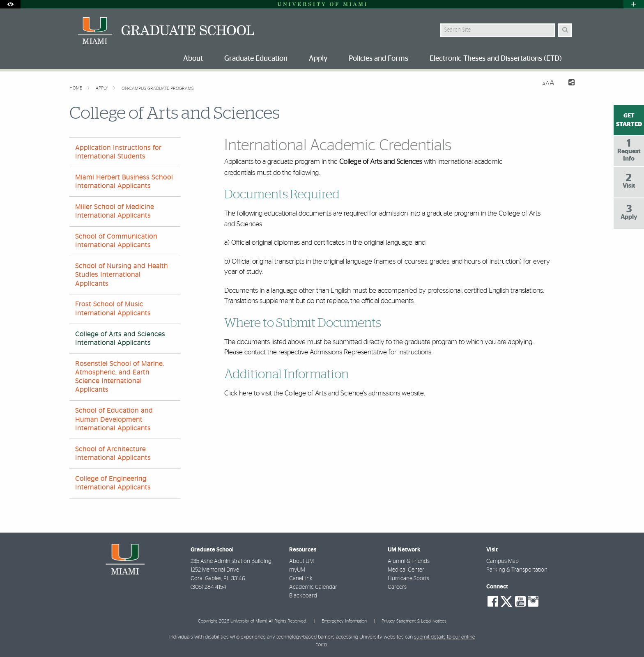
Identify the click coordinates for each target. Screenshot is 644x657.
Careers (397, 587)
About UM (301, 561)
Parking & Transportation (517, 570)
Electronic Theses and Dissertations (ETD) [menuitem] (496, 59)
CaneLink (301, 579)
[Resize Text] (548, 83)
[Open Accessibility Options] (10, 4)
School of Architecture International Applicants (113, 454)
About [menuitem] (193, 59)
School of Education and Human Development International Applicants (114, 419)
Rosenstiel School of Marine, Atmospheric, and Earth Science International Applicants (120, 377)
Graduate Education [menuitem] (256, 59)
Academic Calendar (313, 587)
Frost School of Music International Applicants (113, 309)
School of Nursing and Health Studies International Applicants (122, 275)
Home (76, 88)
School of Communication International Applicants (116, 241)
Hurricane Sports (408, 579)
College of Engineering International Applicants (113, 483)
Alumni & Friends (409, 561)
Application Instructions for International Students (118, 152)
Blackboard (303, 596)
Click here (238, 393)
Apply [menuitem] (318, 59)
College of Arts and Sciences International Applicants (120, 339)
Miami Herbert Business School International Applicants (124, 182)
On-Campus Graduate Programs (158, 88)
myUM (297, 570)
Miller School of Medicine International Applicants (115, 211)
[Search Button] (565, 30)
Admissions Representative (348, 352)
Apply (102, 88)
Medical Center (406, 570)
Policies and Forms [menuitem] (378, 59)
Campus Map (503, 561)
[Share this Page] (568, 84)
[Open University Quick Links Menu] (634, 4)
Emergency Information (344, 621)
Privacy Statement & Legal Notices (414, 621)
